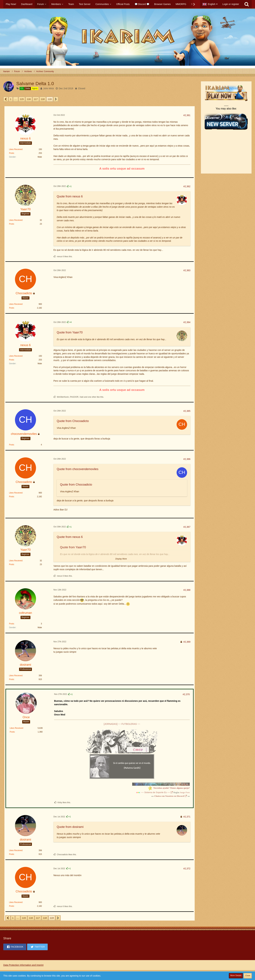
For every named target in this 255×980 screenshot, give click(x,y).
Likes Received (16, 149)
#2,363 (187, 270)
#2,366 (187, 459)
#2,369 (187, 642)
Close (248, 976)
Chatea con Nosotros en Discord (169, 796)
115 (22, 99)
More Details (236, 976)
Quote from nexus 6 (70, 196)
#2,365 (187, 411)
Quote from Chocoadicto (73, 421)
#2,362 (187, 186)
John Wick (49, 88)
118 (43, 99)
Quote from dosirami (70, 827)
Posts (12, 153)
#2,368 (187, 590)
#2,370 (186, 694)
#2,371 (187, 817)
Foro (188, 792)
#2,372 (187, 869)
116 (29, 99)
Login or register (231, 4)
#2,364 (187, 322)
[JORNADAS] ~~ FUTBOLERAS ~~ (122, 724)
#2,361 (187, 115)
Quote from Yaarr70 (70, 332)
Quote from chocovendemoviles (78, 469)
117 (36, 99)
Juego (182, 792)
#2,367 (187, 527)
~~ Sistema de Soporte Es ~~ (155, 792)
